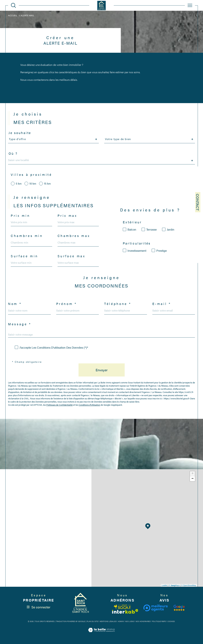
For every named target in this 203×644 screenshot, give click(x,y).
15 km (47, 184)
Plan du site (92, 621)
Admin (121, 621)
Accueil (13, 15)
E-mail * (162, 304)
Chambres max (74, 236)
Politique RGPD (159, 621)
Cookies (171, 621)
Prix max (67, 216)
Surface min (24, 256)
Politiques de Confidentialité (59, 405)
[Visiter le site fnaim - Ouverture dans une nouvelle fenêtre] (122, 607)
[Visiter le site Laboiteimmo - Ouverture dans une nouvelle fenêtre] (101, 634)
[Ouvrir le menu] (190, 5)
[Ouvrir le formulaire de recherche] (13, 5)
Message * (20, 324)
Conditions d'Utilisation (89, 405)
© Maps (174, 585)
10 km (33, 184)
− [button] (193, 479)
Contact (198, 202)
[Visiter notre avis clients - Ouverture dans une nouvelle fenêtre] (179, 608)
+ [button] (193, 474)
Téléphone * (118, 304)
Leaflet (164, 585)
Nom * (15, 304)
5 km (19, 184)
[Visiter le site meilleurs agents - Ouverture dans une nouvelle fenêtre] (155, 608)
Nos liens (130, 621)
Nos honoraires (143, 621)
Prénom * (67, 304)
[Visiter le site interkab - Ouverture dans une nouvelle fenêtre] (125, 611)
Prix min (20, 216)
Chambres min (27, 236)
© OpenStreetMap (189, 585)
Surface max (72, 256)
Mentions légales (108, 621)
